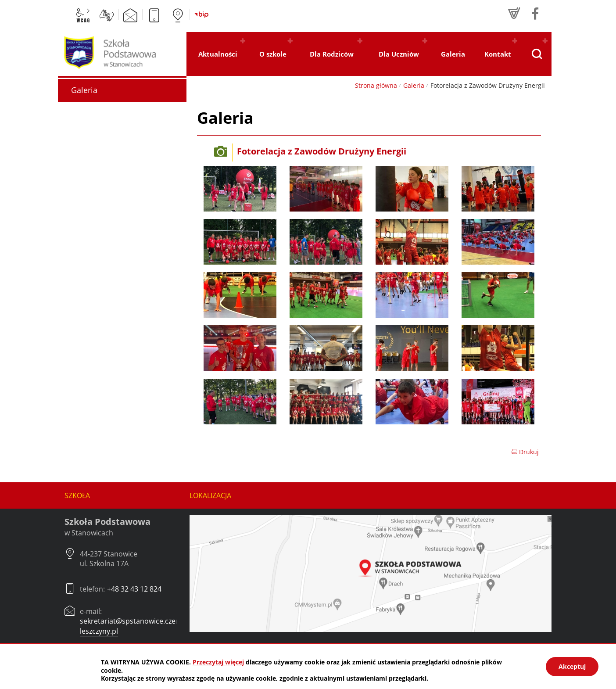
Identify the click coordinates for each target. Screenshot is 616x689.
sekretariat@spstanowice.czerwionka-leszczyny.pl (142, 626)
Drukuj (525, 452)
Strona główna (376, 85)
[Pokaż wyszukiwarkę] (536, 54)
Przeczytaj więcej (218, 662)
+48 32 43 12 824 (134, 589)
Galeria (414, 85)
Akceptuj (572, 666)
